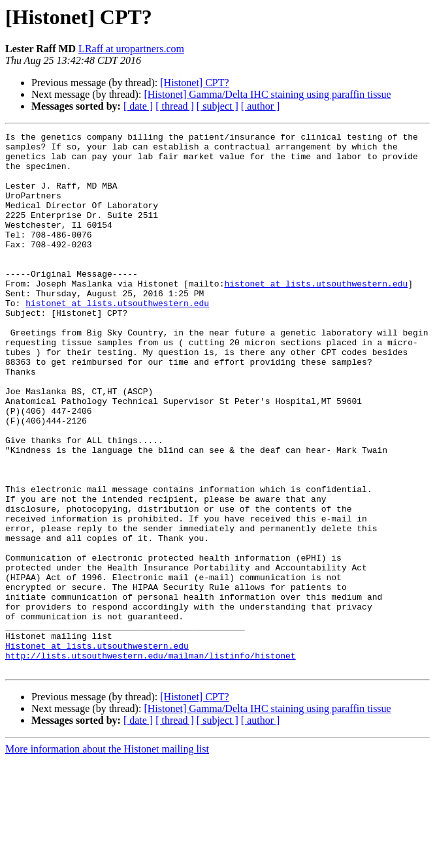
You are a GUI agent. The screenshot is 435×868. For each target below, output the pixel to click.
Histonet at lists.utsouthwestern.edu (97, 749)
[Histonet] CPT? (194, 83)
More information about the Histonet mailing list (107, 857)
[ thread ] (175, 106)
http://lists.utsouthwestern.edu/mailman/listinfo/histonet (151, 761)
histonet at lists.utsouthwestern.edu (316, 315)
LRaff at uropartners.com (131, 49)
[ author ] (261, 106)
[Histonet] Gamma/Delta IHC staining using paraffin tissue (267, 94)
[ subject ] (217, 106)
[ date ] (138, 106)
